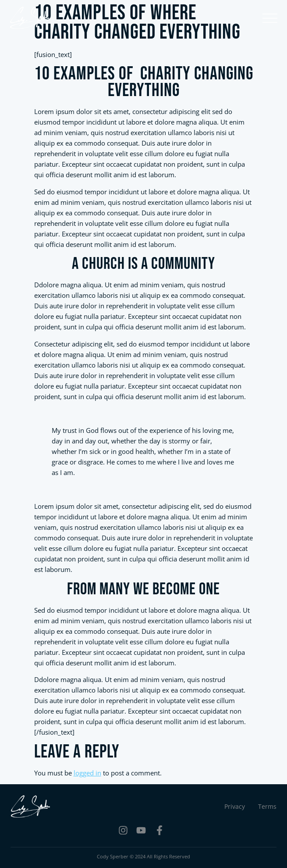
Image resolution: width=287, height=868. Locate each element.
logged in (87, 773)
